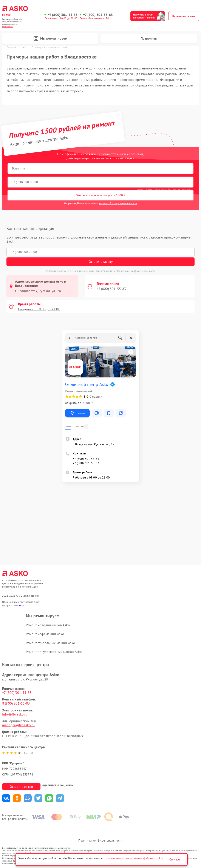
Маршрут (77, 413)
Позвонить (149, 38)
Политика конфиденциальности (100, 840)
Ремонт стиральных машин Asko (50, 643)
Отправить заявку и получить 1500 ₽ (101, 195)
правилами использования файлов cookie (135, 858)
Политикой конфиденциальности (136, 271)
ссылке (20, 605)
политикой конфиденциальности (118, 203)
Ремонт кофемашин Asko (45, 634)
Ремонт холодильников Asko (48, 625)
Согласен (175, 859)
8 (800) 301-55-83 (16, 703)
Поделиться (6, 798)
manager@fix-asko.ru (18, 725)
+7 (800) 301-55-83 (63, 15)
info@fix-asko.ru (15, 714)
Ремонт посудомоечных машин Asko (54, 652)
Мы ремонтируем (50, 38)
